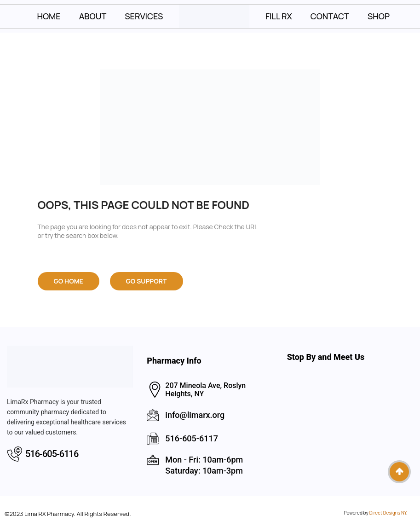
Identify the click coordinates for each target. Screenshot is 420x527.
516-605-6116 (52, 454)
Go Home (69, 281)
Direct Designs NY (388, 513)
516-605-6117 (192, 438)
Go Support (147, 281)
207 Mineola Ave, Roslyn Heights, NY (205, 390)
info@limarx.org (195, 415)
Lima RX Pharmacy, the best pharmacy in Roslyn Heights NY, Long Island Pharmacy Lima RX (350, 424)
